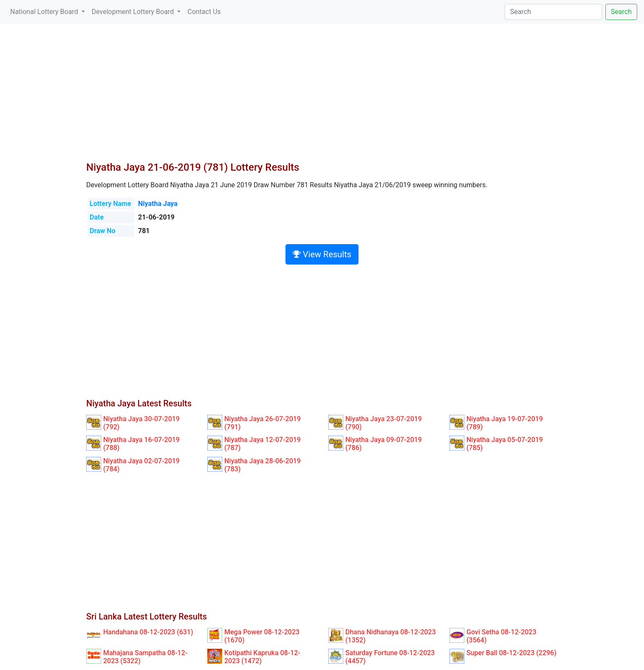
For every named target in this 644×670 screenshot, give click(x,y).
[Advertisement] (322, 98)
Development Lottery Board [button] (134, 12)
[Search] (553, 12)
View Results (322, 254)
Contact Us (204, 12)
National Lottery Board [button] (45, 12)
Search (621, 12)
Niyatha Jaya (158, 204)
